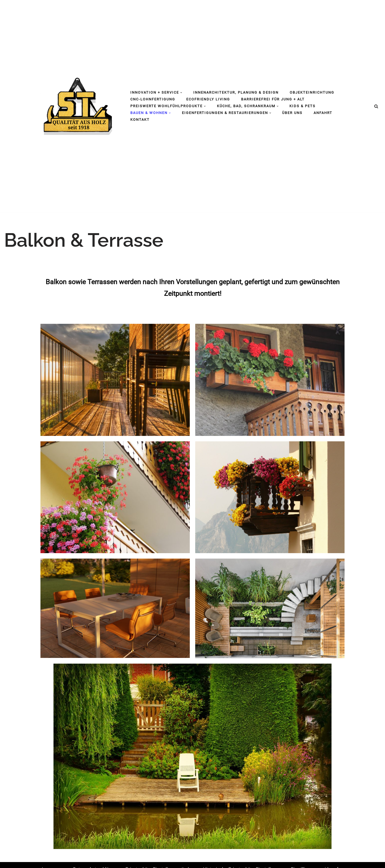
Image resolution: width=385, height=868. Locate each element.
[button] (181, 93)
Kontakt (140, 120)
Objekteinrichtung (312, 92)
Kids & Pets (302, 106)
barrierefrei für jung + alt (273, 99)
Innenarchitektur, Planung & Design (236, 92)
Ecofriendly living (208, 99)
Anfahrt (323, 113)
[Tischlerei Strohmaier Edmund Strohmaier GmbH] (77, 105)
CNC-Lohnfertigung (153, 99)
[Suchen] (376, 106)
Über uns (292, 113)
